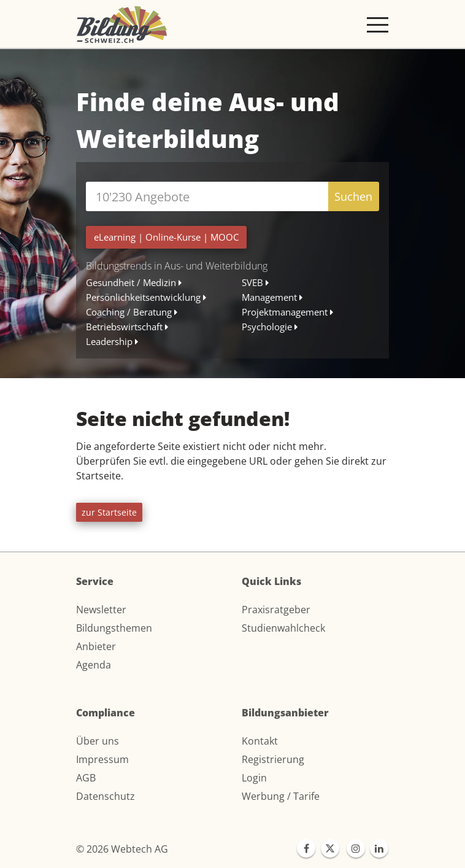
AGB (86, 778)
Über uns (98, 741)
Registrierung (273, 759)
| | (166, 237)
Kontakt (260, 741)
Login (254, 778)
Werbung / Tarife (281, 796)
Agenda (94, 665)
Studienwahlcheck (283, 628)
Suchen (353, 196)
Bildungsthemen (114, 628)
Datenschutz (106, 796)
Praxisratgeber (276, 610)
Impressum (102, 759)
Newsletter (101, 610)
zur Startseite (109, 512)
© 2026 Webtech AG (122, 849)
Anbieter (96, 646)
